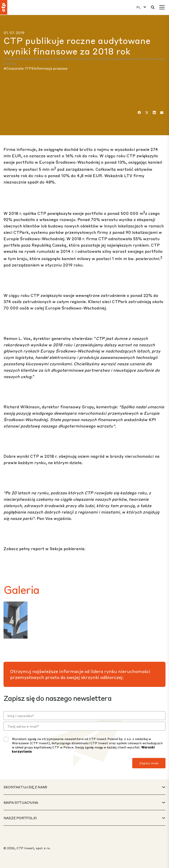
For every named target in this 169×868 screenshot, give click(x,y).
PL (139, 7)
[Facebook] (139, 112)
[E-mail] (162, 112)
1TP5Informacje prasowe (46, 68)
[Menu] (162, 7)
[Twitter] (147, 112)
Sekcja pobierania (67, 548)
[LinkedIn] (154, 112)
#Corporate (14, 68)
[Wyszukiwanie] (153, 7)
